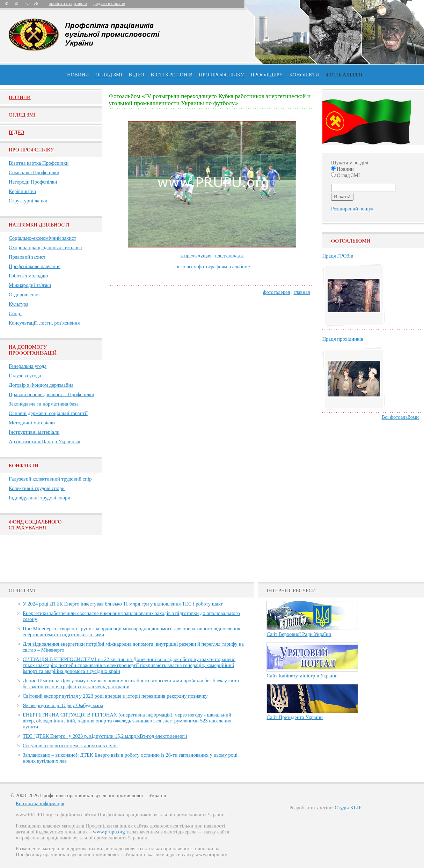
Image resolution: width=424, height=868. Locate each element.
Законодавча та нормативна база (44, 404)
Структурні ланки (28, 201)
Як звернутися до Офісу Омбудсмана (63, 705)
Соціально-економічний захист (42, 238)
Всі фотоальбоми (400, 417)
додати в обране (109, 3)
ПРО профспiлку (221, 75)
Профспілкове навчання (35, 266)
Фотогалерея (344, 75)
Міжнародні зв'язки (30, 285)
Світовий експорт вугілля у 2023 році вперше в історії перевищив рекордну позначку (115, 696)
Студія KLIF (348, 808)
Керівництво (22, 191)
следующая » (229, 255)
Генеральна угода (28, 366)
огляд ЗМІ (109, 75)
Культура (19, 304)
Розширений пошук (352, 209)
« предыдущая (196, 255)
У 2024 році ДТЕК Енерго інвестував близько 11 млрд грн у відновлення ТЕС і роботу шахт (123, 604)
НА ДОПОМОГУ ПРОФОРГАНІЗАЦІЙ (33, 350)
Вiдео (16, 132)
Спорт (16, 313)
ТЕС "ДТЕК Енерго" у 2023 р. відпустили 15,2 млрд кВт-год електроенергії (105, 736)
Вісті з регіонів (171, 75)
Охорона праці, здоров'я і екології (45, 247)
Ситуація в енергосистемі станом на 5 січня (70, 745)
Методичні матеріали (32, 423)
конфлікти (304, 75)
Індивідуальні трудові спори (39, 498)
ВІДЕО (137, 75)
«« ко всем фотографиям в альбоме (212, 267)
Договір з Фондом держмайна (41, 385)
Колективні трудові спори (37, 488)
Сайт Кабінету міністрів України (302, 676)
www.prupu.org (109, 832)
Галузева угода (25, 376)
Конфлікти (24, 466)
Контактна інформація (40, 803)
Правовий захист (27, 257)
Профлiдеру (266, 75)
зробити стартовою (68, 3)
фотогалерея (276, 292)
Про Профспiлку (31, 150)
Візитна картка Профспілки (39, 163)
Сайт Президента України (295, 717)
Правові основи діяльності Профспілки (52, 394)
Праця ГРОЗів (338, 256)
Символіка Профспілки (34, 172)
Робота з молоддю (28, 276)
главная (302, 292)
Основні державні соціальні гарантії (48, 413)
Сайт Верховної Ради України (299, 634)
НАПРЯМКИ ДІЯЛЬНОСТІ (39, 225)
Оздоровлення (24, 295)
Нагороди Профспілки (33, 182)
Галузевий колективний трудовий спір (50, 479)
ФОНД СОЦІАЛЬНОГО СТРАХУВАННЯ (35, 525)
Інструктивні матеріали (34, 432)
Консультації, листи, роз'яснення (44, 323)
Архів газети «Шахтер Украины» (45, 442)
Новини (78, 75)
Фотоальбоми (351, 241)
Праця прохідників (343, 339)
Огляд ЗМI (22, 115)
